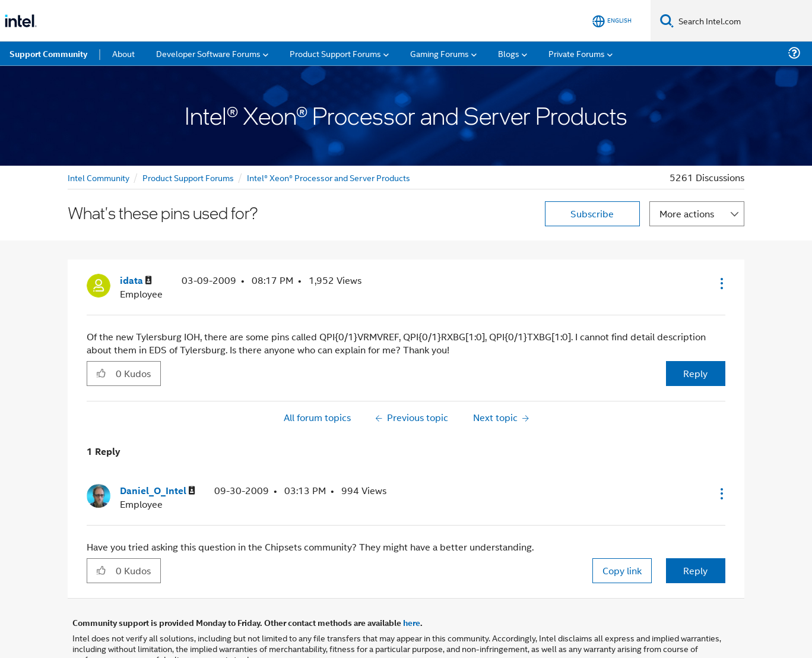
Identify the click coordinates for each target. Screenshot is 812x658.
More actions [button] (687, 213)
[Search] (667, 20)
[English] (612, 21)
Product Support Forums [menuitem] (335, 53)
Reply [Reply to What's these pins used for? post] (695, 373)
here (412, 622)
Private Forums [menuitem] (577, 53)
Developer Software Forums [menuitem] (208, 53)
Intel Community (99, 177)
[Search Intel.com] (743, 21)
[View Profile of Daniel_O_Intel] (158, 491)
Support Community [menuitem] (48, 53)
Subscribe (592, 213)
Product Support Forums (188, 177)
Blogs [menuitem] (509, 53)
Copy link (622, 570)
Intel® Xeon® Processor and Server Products (329, 177)
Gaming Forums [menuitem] (440, 53)
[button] (721, 283)
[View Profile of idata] (136, 281)
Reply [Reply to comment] (695, 570)
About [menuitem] (123, 53)
